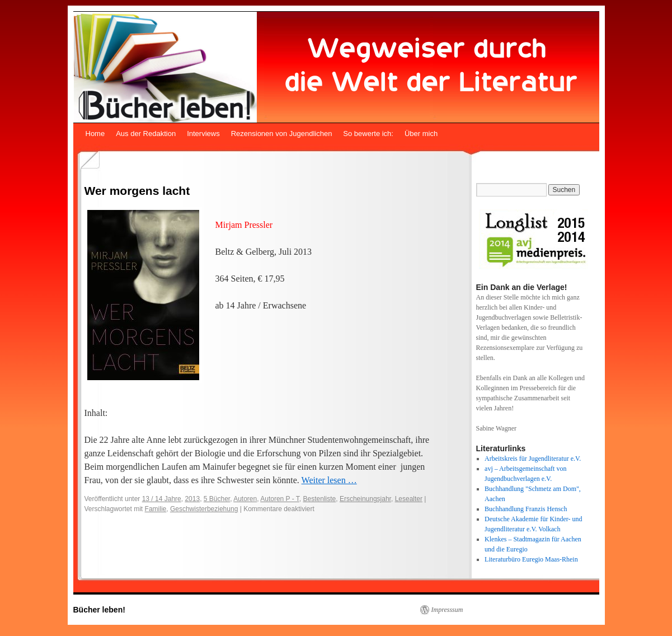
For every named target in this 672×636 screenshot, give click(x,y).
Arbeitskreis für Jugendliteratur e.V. (533, 459)
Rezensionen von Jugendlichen (282, 134)
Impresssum (447, 610)
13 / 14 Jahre (162, 499)
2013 (192, 499)
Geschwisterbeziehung (204, 509)
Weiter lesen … (329, 480)
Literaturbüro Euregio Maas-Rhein (531, 559)
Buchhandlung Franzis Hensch (526, 509)
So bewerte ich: (368, 134)
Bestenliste (320, 499)
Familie (156, 509)
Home (95, 134)
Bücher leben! (99, 610)
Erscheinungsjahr (365, 499)
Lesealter (409, 499)
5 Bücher (217, 499)
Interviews (203, 134)
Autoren (245, 499)
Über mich (421, 134)
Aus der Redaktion (146, 134)
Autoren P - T (280, 499)
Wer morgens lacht (137, 191)
